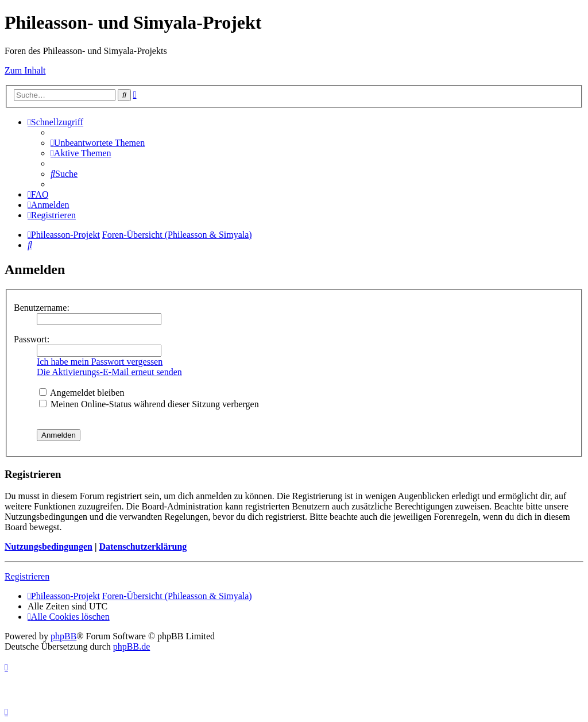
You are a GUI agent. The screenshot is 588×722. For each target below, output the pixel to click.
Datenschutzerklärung (143, 547)
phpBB (63, 636)
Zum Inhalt (25, 70)
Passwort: (32, 339)
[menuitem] (98, 143)
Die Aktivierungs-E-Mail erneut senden (109, 372)
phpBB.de (131, 646)
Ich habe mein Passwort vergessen (100, 362)
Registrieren (27, 576)
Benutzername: (42, 308)
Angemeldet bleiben (82, 393)
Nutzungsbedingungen (49, 547)
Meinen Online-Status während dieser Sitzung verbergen (149, 404)
